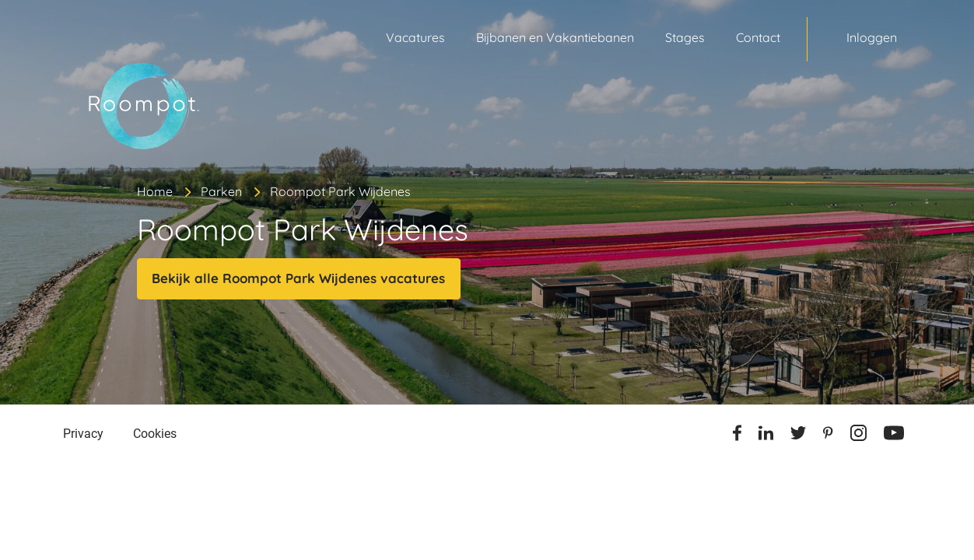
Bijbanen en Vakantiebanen (555, 37)
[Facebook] (737, 436)
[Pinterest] (828, 436)
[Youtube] (894, 436)
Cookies (155, 434)
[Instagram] (858, 436)
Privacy (83, 434)
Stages (685, 37)
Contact (758, 37)
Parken (221, 191)
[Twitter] (798, 436)
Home (155, 191)
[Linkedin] (766, 436)
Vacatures (415, 37)
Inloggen (872, 37)
